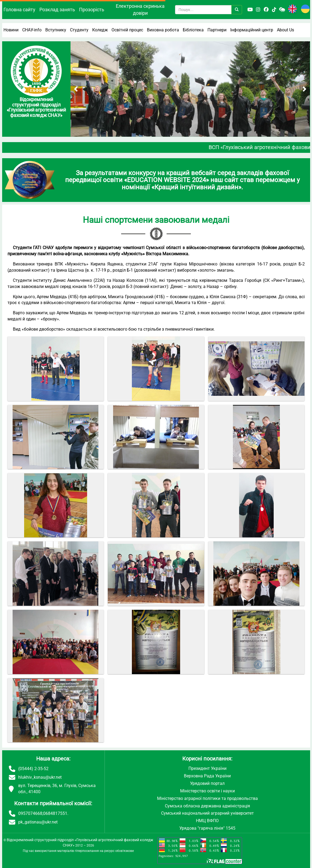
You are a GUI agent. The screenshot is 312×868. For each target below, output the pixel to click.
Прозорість (92, 10)
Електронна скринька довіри (140, 10)
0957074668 (30, 813)
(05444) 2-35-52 (33, 769)
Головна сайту (19, 10)
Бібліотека (193, 30)
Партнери (217, 30)
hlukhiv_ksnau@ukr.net (40, 777)
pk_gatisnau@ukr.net (38, 822)
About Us (285, 30)
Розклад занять (57, 10)
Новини (11, 30)
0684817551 (55, 813)
